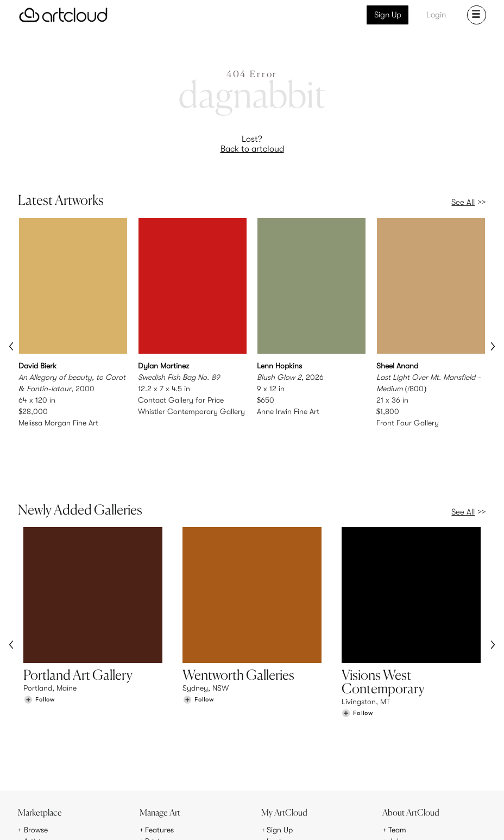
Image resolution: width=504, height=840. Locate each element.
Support (159, 774)
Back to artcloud (252, 149)
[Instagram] (351, 820)
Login (436, 15)
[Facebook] (401, 820)
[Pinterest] (375, 820)
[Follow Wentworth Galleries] (198, 665)
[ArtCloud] (63, 15)
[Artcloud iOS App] (446, 819)
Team (397, 751)
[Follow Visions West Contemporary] (357, 679)
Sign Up (388, 15)
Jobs (396, 763)
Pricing (156, 763)
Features (159, 751)
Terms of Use (64, 825)
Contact (402, 774)
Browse (36, 751)
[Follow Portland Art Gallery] (39, 665)
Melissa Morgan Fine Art (58, 423)
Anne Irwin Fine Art (288, 411)
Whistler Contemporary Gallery (191, 411)
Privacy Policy (108, 825)
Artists (34, 763)
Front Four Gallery (408, 423)
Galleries (39, 774)
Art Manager (288, 774)
